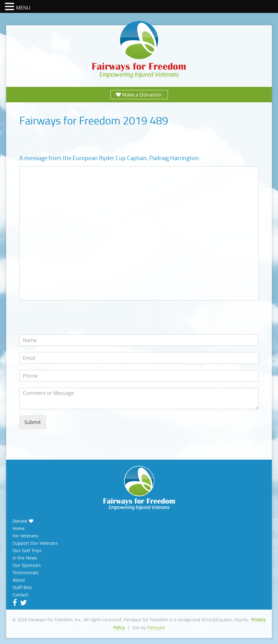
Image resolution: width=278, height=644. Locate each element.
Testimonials (26, 573)
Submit (33, 422)
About (19, 580)
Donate (20, 521)
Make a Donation (142, 95)
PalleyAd (156, 628)
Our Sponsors (27, 565)
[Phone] (139, 376)
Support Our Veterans (35, 543)
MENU (23, 8)
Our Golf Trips (27, 551)
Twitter (23, 603)
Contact (20, 595)
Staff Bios (22, 587)
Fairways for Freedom (139, 50)
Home (19, 528)
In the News (25, 558)
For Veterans (26, 536)
